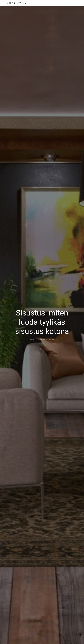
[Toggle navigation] (78, 3)
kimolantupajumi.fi (17, 3)
